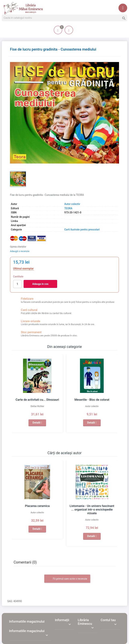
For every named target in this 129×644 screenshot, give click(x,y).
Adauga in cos (40, 284)
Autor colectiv (72, 204)
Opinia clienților (18, 247)
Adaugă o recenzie (20, 251)
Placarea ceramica (37, 506)
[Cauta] (64, 18)
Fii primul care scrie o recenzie (67, 575)
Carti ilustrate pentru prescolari (82, 230)
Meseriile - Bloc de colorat (92, 400)
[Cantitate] (17, 284)
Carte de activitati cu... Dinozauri (37, 400)
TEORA (68, 208)
